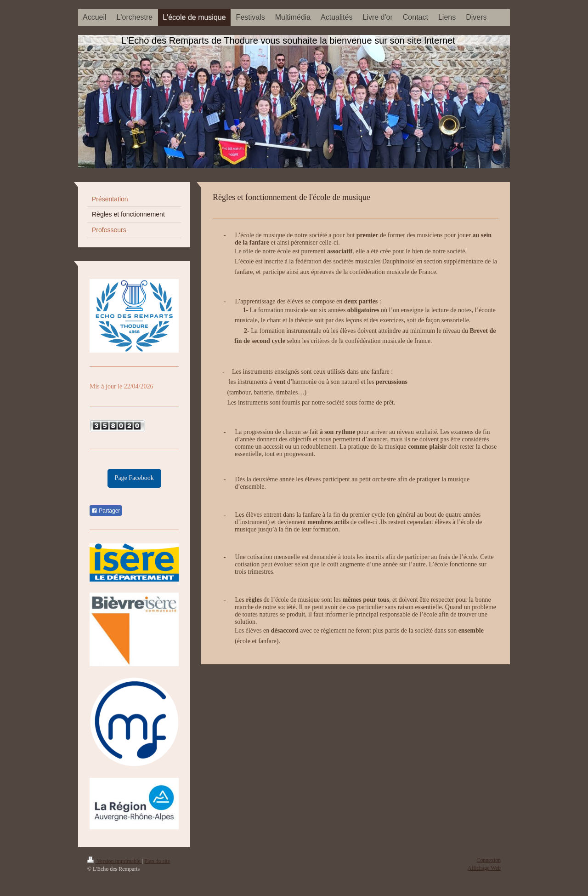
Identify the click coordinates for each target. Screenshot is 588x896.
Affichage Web (484, 868)
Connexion (489, 860)
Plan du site (157, 861)
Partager (106, 511)
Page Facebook (134, 478)
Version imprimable (115, 861)
